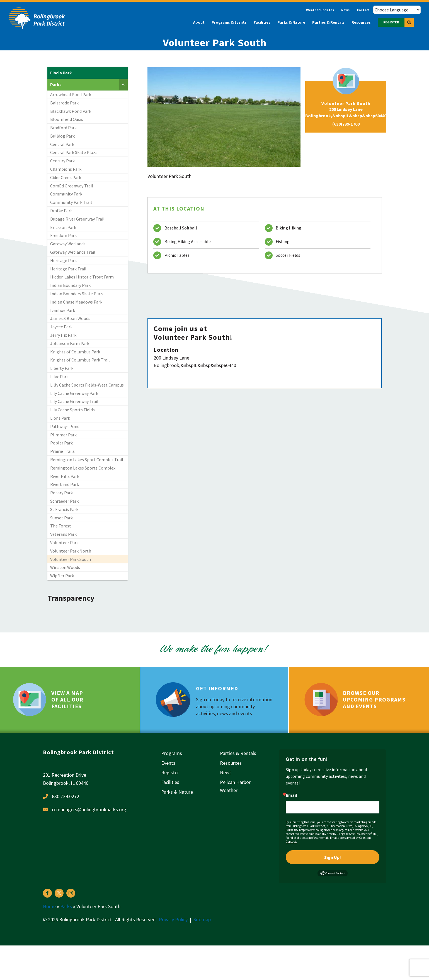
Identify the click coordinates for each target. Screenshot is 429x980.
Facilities (170, 782)
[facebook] (47, 893)
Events (168, 763)
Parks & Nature (177, 792)
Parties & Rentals (238, 753)
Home (49, 906)
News (226, 772)
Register (170, 772)
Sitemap (202, 919)
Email (291, 795)
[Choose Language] (397, 10)
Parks (66, 906)
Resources (231, 763)
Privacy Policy (173, 919)
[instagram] (71, 893)
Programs (172, 753)
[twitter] (59, 893)
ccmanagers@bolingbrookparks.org (89, 809)
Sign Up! (333, 857)
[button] (409, 22)
